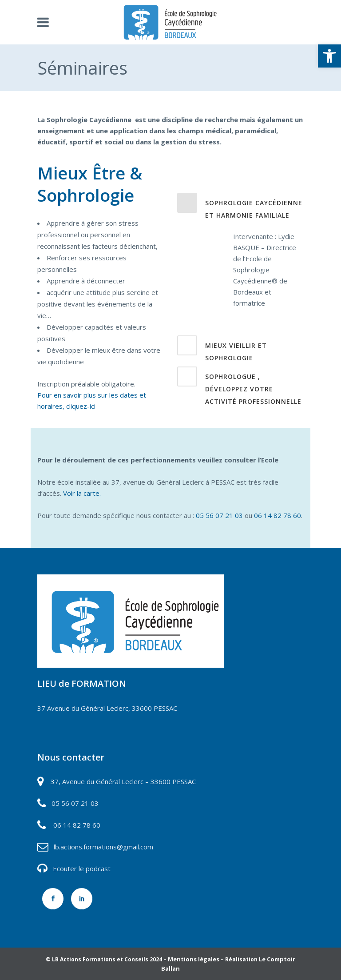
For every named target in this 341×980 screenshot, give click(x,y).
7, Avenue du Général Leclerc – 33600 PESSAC (125, 781)
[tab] (240, 173)
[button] (329, 56)
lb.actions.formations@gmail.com (103, 847)
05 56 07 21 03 (219, 515)
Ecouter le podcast (82, 868)
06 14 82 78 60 (278, 515)
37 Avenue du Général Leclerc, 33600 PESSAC (107, 708)
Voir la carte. (82, 493)
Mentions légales (194, 959)
